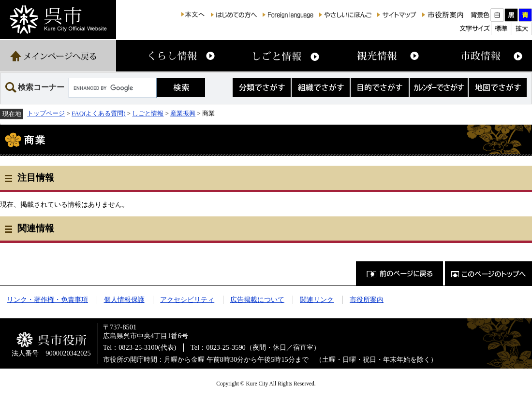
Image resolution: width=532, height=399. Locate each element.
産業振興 (183, 113)
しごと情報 (148, 113)
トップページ (46, 113)
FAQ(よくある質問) (99, 113)
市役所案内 (367, 299)
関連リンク (317, 299)
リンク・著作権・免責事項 (47, 299)
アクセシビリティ (187, 299)
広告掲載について (257, 299)
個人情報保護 (124, 299)
